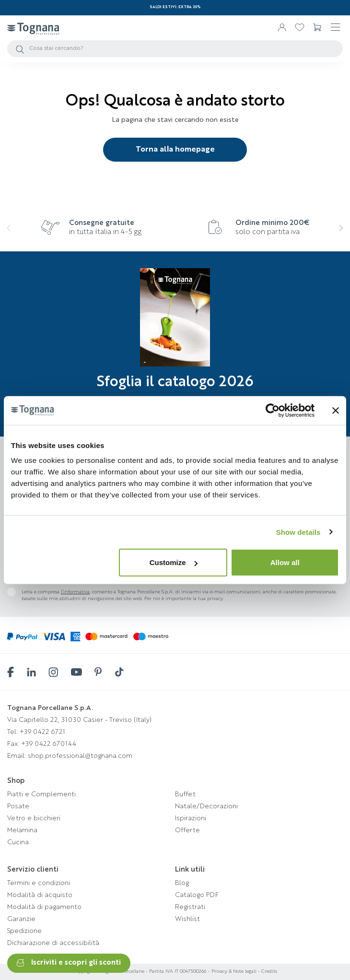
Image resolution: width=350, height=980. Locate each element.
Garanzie (21, 919)
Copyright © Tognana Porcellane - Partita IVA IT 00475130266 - (141, 971)
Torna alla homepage (175, 150)
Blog (182, 883)
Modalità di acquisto (40, 895)
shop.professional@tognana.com (80, 756)
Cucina (18, 842)
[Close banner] (336, 410)
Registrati (190, 907)
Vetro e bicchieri (34, 818)
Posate (18, 806)
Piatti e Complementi (41, 794)
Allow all (285, 562)
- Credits (267, 971)
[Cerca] (175, 49)
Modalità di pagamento (44, 907)
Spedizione (24, 931)
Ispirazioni (191, 818)
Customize (174, 562)
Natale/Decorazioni (206, 806)
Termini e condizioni (39, 883)
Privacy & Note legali (234, 971)
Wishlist (187, 919)
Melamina (22, 830)
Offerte (187, 830)
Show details (298, 532)
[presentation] (16, 234)
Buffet (185, 794)
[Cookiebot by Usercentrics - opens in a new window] (273, 410)
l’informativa (75, 592)
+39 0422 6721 (42, 732)
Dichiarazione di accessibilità (53, 943)
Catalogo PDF (197, 895)
